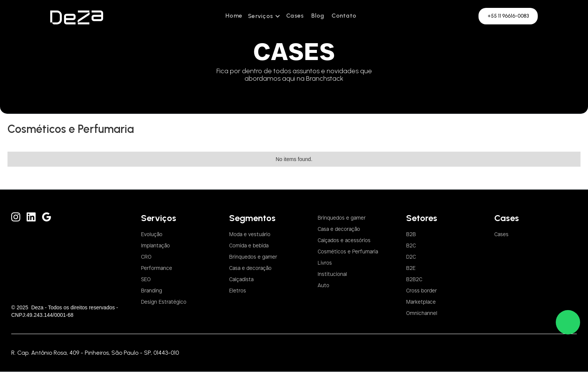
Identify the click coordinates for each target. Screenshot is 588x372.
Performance (157, 268)
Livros (325, 263)
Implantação (155, 245)
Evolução (152, 234)
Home (234, 16)
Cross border (421, 291)
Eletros (238, 291)
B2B (411, 234)
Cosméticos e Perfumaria (348, 252)
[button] (264, 16)
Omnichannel (422, 313)
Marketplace (421, 302)
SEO (146, 279)
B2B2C (414, 279)
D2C (411, 257)
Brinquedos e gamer (253, 257)
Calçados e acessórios (344, 240)
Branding (151, 291)
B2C (411, 245)
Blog (318, 16)
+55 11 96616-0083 (508, 16)
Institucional (332, 274)
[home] (77, 16)
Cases (295, 16)
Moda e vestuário (250, 234)
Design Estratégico (164, 302)
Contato (344, 16)
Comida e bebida (249, 245)
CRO (146, 257)
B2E (411, 268)
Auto (323, 285)
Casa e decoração (250, 268)
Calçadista (241, 279)
